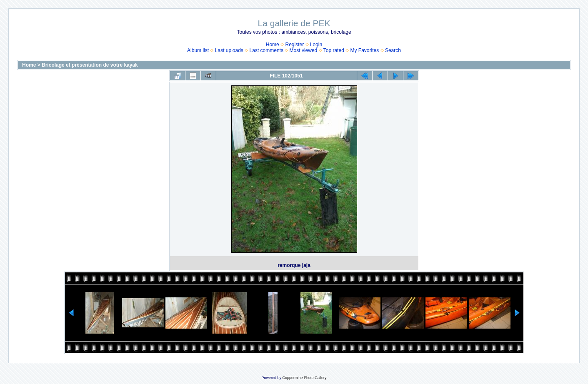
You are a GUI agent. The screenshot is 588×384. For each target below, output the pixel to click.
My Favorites (365, 50)
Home (273, 45)
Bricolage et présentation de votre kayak (90, 65)
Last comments (266, 50)
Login (316, 45)
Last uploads (229, 50)
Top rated (334, 50)
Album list (198, 50)
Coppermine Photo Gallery (304, 378)
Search (393, 50)
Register (294, 45)
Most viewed (304, 50)
